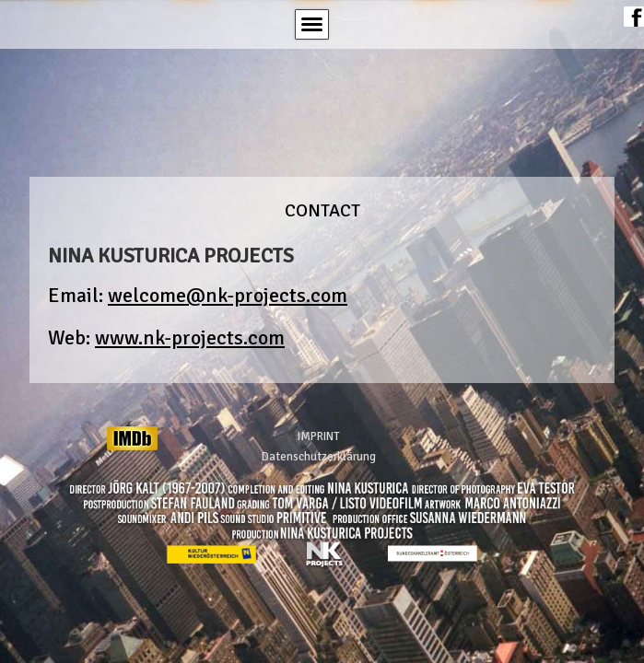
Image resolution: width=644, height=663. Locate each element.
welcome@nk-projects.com (228, 295)
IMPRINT (319, 436)
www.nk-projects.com (190, 337)
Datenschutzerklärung (319, 457)
